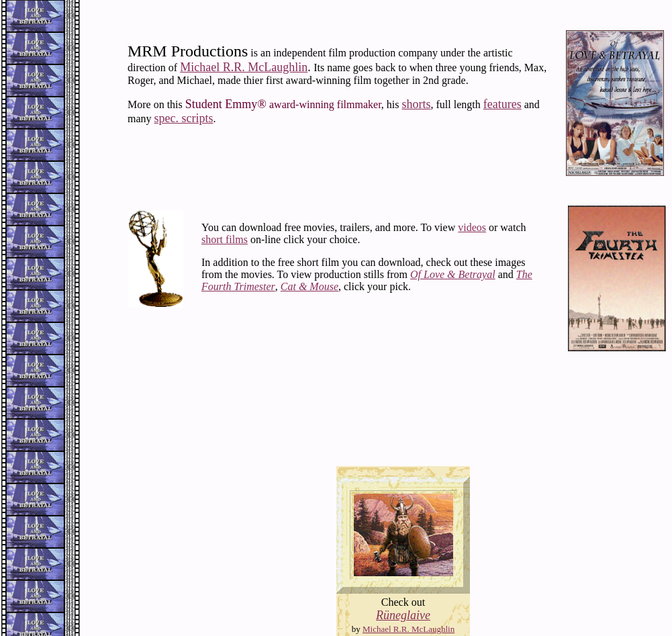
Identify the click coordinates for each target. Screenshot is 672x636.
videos (472, 227)
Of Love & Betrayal (453, 274)
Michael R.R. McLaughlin (244, 67)
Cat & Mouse (309, 286)
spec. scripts (184, 118)
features (502, 104)
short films (225, 239)
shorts (417, 104)
